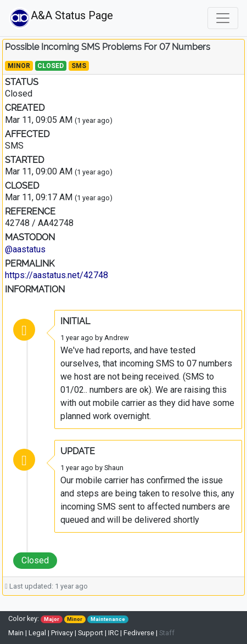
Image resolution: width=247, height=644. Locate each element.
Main (17, 633)
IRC (113, 633)
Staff (167, 633)
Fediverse (139, 633)
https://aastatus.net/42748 (57, 275)
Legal (37, 633)
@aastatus (25, 249)
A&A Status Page (38, 18)
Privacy (62, 633)
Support (91, 633)
